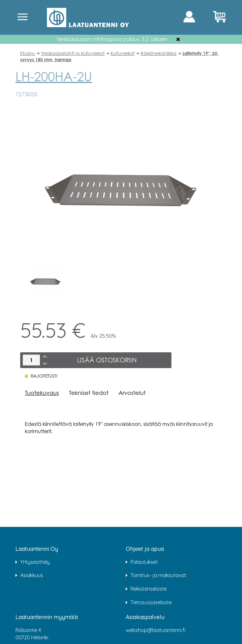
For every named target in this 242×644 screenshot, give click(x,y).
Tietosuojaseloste (151, 602)
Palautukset (144, 562)
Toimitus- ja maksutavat (158, 575)
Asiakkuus (32, 575)
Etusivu (28, 53)
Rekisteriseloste (149, 589)
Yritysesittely (35, 562)
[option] (45, 281)
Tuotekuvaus (42, 393)
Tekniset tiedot (89, 393)
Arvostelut (132, 393)
